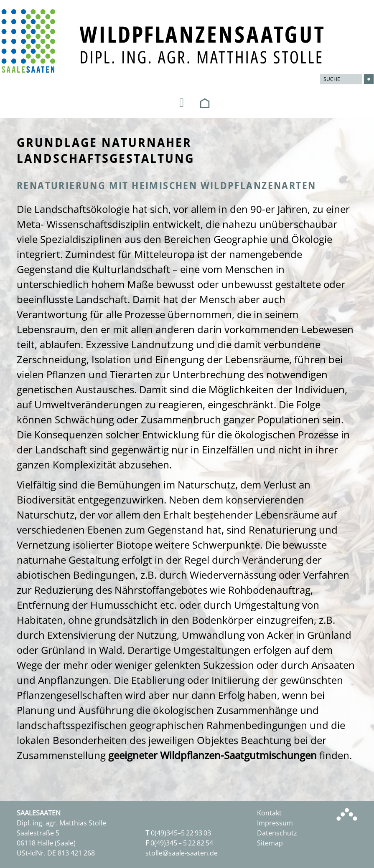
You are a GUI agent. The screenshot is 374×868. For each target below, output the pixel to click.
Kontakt (269, 813)
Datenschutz (277, 833)
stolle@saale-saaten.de (182, 853)
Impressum (275, 823)
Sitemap (270, 843)
